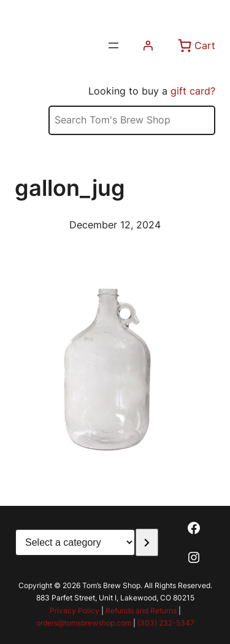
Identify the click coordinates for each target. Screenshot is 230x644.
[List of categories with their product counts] (75, 542)
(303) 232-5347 (166, 623)
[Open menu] (113, 45)
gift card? (193, 91)
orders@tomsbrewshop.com (84, 623)
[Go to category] (147, 542)
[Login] (148, 45)
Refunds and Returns (141, 611)
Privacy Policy (75, 611)
